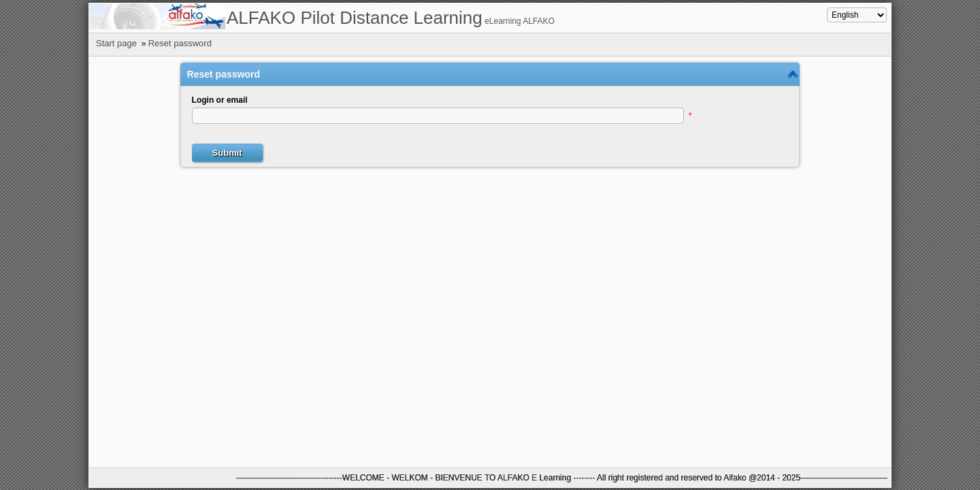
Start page (116, 43)
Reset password (180, 43)
